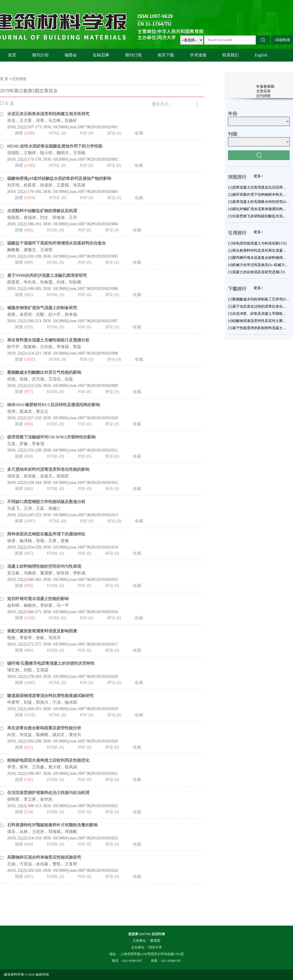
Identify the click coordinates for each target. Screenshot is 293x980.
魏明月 (63, 153)
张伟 (11, 411)
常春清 (38, 444)
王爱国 (63, 185)
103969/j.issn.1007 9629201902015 (85, 579)
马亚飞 (13, 508)
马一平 (63, 605)
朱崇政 (30, 476)
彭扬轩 (71, 120)
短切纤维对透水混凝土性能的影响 (38, 599)
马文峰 (54, 120)
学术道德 (198, 55)
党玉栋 (13, 573)
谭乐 (11, 832)
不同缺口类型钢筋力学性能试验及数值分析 (46, 502)
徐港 (11, 541)
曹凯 (57, 864)
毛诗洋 (54, 638)
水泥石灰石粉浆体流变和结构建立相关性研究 (48, 114)
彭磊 (69, 379)
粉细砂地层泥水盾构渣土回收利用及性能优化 (48, 760)
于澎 (57, 702)
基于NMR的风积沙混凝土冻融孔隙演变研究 (47, 275)
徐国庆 (63, 476)
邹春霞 (46, 282)
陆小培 (46, 153)
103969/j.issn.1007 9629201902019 (85, 709)
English (261, 55)
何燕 (11, 379)
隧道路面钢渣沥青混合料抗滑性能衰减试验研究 (50, 696)
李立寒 (30, 799)
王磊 (40, 508)
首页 (12, 55)
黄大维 (54, 767)
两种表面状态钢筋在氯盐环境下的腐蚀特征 (46, 534)
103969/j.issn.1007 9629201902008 (85, 353)
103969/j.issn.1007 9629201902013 (85, 515)
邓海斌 (54, 832)
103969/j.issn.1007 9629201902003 (85, 192)
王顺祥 (30, 153)
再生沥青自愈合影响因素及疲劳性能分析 (44, 728)
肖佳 (11, 120)
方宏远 (26, 864)
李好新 (46, 605)
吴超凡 (46, 476)
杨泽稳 (26, 541)
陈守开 (13, 347)
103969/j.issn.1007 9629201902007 (85, 321)
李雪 (11, 767)
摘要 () (25, 133)
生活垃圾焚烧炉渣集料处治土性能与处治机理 (48, 793)
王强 (28, 508)
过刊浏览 (19, 79)
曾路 (11, 314)
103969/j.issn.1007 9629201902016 (85, 612)
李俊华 (26, 638)
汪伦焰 (46, 347)
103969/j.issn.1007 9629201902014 (85, 547)
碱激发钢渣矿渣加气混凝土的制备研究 (42, 308)
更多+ (258, 176)
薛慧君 (13, 282)
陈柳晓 (42, 735)
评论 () (114, 133)
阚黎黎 (13, 250)
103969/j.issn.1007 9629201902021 (85, 773)
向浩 (11, 735)
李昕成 (79, 573)
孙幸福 (71, 314)
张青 (40, 120)
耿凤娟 (71, 767)
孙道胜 (46, 185)
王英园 (42, 670)
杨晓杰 (30, 605)
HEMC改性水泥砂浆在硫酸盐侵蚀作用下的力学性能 (55, 146)
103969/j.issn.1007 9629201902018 (85, 676)
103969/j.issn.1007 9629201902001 (85, 127)
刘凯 (28, 670)
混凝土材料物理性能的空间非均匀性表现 (44, 566)
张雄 (24, 379)
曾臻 (65, 541)
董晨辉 (46, 573)
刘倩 (61, 282)
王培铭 (79, 153)
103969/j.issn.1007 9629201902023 (85, 838)
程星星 (30, 185)
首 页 (4, 79)
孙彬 (40, 638)
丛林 (24, 832)
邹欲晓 (75, 282)
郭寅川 (42, 702)
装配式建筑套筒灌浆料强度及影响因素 (42, 631)
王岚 (11, 444)
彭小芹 (54, 314)
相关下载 (166, 55)
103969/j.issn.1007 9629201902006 (85, 288)
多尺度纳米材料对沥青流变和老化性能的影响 (48, 469)
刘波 (28, 702)
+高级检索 (282, 40)
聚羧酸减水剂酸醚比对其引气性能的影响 (44, 372)
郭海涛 (59, 217)
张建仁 (54, 508)
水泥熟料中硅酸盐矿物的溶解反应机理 (42, 211)
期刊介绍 (40, 55)
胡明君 (13, 799)
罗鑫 (24, 444)
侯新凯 (13, 217)
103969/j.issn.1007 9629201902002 (85, 159)
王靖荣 (46, 250)
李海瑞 (63, 347)
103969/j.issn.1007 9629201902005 (85, 256)
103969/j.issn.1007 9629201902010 (85, 418)
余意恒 (26, 314)
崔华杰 (46, 799)
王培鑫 (38, 767)
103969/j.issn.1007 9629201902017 (85, 644)
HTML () (57, 133)
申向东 (30, 282)
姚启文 (59, 735)
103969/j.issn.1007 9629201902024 (85, 870)
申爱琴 (13, 702)
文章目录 (263, 91)
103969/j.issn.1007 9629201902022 (85, 806)
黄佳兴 (75, 735)
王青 (52, 541)
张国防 (13, 153)
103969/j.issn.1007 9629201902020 (85, 741)
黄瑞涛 (30, 217)
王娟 (11, 864)
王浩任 (54, 379)
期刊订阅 (133, 55)
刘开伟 (13, 185)
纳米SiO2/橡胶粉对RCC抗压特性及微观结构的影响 (54, 405)
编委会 (71, 55)
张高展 (79, 185)
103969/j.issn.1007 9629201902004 (85, 224)
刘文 (44, 217)
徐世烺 (63, 573)
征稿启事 (101, 55)
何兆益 (26, 735)
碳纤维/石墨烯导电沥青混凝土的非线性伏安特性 (51, 663)
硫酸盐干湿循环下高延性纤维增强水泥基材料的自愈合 (57, 243)
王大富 (26, 120)
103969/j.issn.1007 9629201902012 (85, 482)
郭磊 (77, 347)
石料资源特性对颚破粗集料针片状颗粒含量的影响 (52, 825)
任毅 (40, 314)
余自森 (42, 864)
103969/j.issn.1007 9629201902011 (85, 450)
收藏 (139, 133)
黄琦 (24, 767)
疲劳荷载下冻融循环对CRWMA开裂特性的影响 (51, 437)
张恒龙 (13, 476)
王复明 (71, 864)
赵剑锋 (13, 605)
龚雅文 (30, 250)
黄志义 (42, 411)
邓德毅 (71, 832)
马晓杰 (30, 573)
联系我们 (231, 55)
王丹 (73, 217)
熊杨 (11, 638)
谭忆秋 (13, 670)
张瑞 (40, 541)
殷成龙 (26, 411)
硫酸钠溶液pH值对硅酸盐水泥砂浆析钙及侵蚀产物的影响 (59, 178)
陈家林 (30, 347)
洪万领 (38, 379)
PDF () (87, 133)
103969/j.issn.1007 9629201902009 (85, 385)
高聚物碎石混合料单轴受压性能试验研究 (44, 857)
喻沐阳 (71, 702)
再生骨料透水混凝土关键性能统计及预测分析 (48, 340)
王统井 (38, 832)
